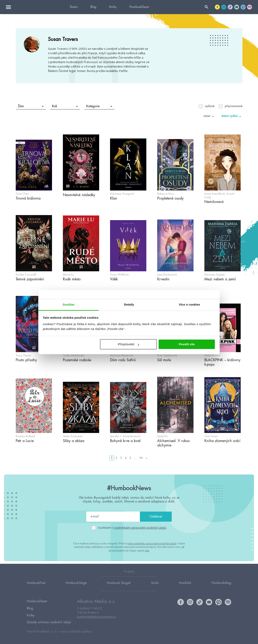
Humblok (185, 587)
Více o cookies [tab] (189, 304)
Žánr (31, 106)
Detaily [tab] (129, 304)
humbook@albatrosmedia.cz (97, 621)
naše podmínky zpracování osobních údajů (152, 543)
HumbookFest (36, 587)
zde (147, 550)
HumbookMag (221, 587)
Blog (93, 7)
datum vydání (232, 116)
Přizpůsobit (129, 344)
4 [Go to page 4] (126, 458)
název (209, 116)
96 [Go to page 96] (141, 458)
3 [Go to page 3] (121, 458)
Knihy (113, 7)
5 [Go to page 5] (130, 458)
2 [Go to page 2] (116, 458)
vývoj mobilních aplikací (76, 631)
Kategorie (99, 106)
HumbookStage (76, 587)
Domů (74, 7)
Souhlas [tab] (68, 304)
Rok (65, 106)
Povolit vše (187, 344)
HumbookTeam (139, 7)
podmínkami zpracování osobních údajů (140, 528)
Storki (155, 587)
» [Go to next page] (146, 458)
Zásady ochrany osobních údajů (49, 622)
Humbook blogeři (119, 587)
